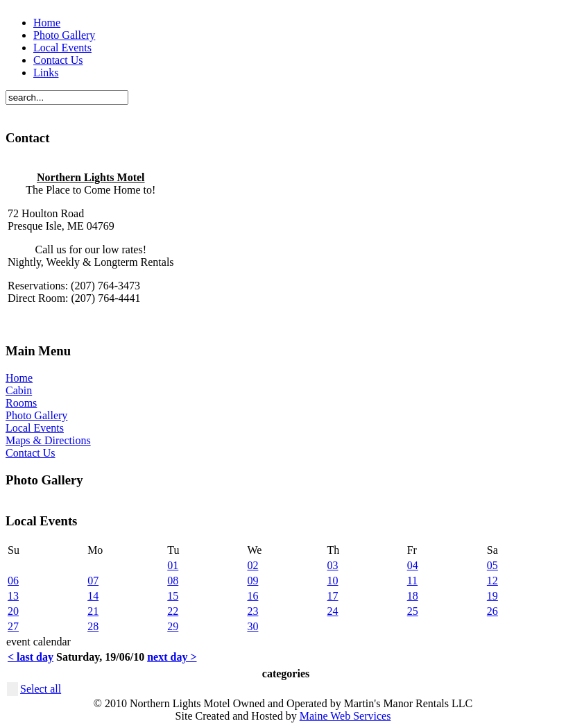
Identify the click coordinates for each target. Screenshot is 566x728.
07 (93, 581)
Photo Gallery (64, 35)
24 (333, 611)
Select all (41, 689)
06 (13, 581)
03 (333, 565)
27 (13, 626)
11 (412, 581)
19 (492, 596)
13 (13, 596)
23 (252, 611)
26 (492, 611)
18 (413, 596)
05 (492, 565)
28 (93, 626)
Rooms (21, 403)
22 (173, 611)
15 (173, 596)
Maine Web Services (345, 716)
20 (13, 611)
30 (252, 626)
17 (333, 596)
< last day (31, 657)
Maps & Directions (48, 440)
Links (46, 73)
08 (173, 581)
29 (173, 626)
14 (93, 596)
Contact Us (58, 60)
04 (413, 565)
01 (173, 565)
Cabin (19, 390)
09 (252, 581)
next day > (172, 657)
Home (47, 23)
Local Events (62, 48)
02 (252, 565)
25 (413, 611)
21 (93, 611)
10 (333, 581)
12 (492, 581)
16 (252, 596)
